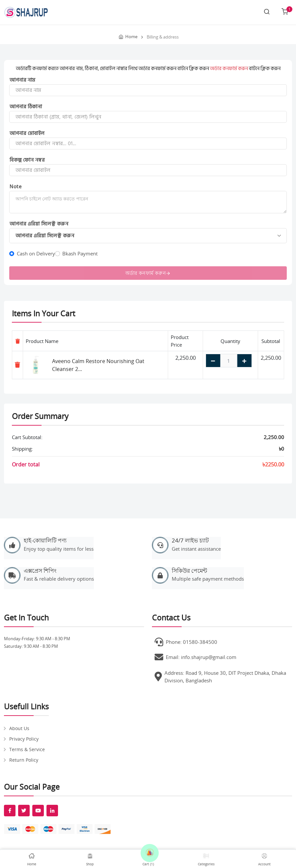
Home (131, 37)
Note (15, 187)
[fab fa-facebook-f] (10, 811)
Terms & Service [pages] (27, 749)
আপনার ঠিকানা (26, 107)
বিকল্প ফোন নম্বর (27, 160)
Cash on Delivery (36, 253)
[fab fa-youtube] (38, 811)
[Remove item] (17, 365)
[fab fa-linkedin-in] (52, 811)
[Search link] (266, 12)
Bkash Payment (80, 253)
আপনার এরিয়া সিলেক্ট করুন (39, 224)
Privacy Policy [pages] (24, 739)
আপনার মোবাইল (27, 133)
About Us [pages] (19, 728)
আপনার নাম (23, 80)
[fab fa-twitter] (24, 811)
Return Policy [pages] (24, 760)
